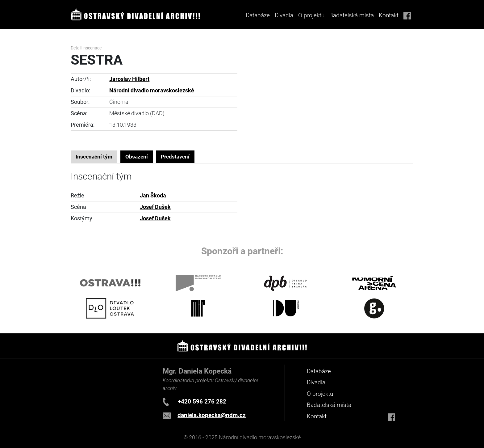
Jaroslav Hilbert (129, 79)
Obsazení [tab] (137, 157)
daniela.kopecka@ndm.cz (212, 415)
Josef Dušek (155, 207)
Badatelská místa (352, 15)
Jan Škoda (153, 196)
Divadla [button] (284, 15)
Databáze (258, 15)
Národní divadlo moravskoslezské (152, 91)
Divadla (316, 382)
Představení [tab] (175, 157)
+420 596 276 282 (202, 402)
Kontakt (389, 15)
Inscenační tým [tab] (94, 157)
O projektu (311, 15)
